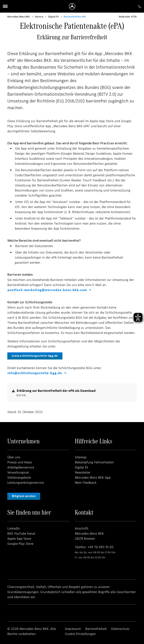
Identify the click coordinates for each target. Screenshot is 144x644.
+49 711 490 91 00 (101, 547)
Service (39, 17)
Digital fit (53, 17)
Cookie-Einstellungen (80, 634)
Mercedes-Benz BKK (19, 17)
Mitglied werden (24, 496)
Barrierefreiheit (96, 629)
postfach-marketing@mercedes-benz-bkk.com (47, 290)
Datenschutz (120, 629)
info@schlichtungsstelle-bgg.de (35, 373)
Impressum (73, 629)
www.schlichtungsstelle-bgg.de (35, 356)
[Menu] (5, 6)
